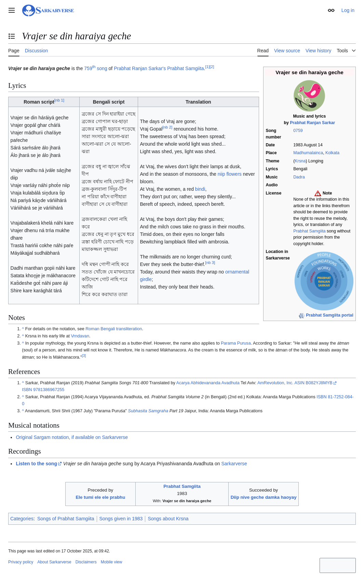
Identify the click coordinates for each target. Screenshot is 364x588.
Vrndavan (80, 336)
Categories (22, 519)
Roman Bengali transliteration (114, 329)
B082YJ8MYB (319, 383)
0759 (298, 131)
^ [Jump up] (23, 329)
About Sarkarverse (54, 562)
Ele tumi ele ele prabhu (100, 497)
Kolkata (332, 153)
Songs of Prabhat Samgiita (66, 519)
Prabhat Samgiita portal (329, 315)
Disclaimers (86, 562)
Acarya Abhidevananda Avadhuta (208, 383)
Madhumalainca (308, 153)
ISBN (27, 390)
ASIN (299, 383)
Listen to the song (36, 464)
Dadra (299, 177)
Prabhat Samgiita (309, 231)
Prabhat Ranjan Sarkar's (140, 68)
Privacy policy (21, 562)
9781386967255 (49, 390)
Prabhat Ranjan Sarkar (312, 123)
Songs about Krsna (168, 519)
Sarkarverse (234, 464)
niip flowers (230, 174)
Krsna (300, 161)
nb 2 (167, 127)
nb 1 (59, 100)
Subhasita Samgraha (148, 411)
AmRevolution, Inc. (275, 383)
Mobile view (112, 562)
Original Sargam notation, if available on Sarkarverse (72, 437)
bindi (200, 189)
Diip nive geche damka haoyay (264, 497)
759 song (96, 68)
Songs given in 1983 (121, 519)
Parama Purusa (236, 343)
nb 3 (210, 263)
